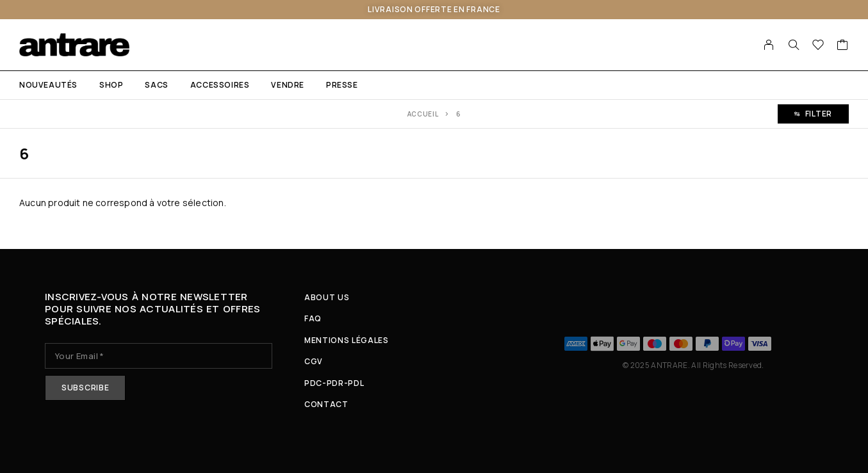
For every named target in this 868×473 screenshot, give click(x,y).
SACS (156, 85)
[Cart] (843, 46)
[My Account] (769, 45)
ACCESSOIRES (220, 85)
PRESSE (342, 85)
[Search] (794, 45)
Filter (813, 114)
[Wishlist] (818, 46)
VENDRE (288, 85)
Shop (111, 85)
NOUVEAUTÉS (48, 85)
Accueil (423, 114)
